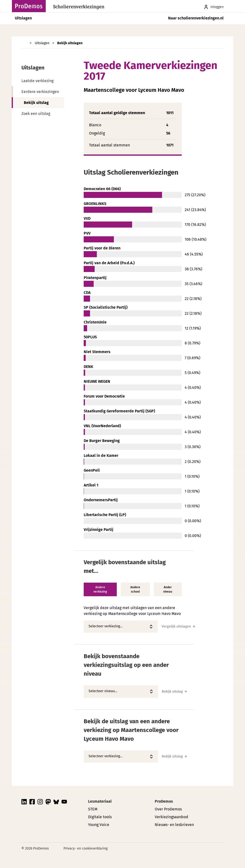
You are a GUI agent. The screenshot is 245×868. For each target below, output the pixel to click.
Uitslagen (23, 18)
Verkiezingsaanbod (172, 817)
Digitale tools (100, 817)
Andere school (135, 589)
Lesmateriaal (100, 801)
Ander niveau (168, 589)
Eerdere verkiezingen (40, 92)
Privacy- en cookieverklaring (86, 848)
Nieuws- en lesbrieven (174, 825)
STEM (93, 809)
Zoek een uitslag (36, 114)
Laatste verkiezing (37, 81)
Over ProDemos (168, 809)
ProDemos (164, 801)
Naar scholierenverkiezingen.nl (196, 18)
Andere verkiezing (100, 589)
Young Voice (99, 825)
